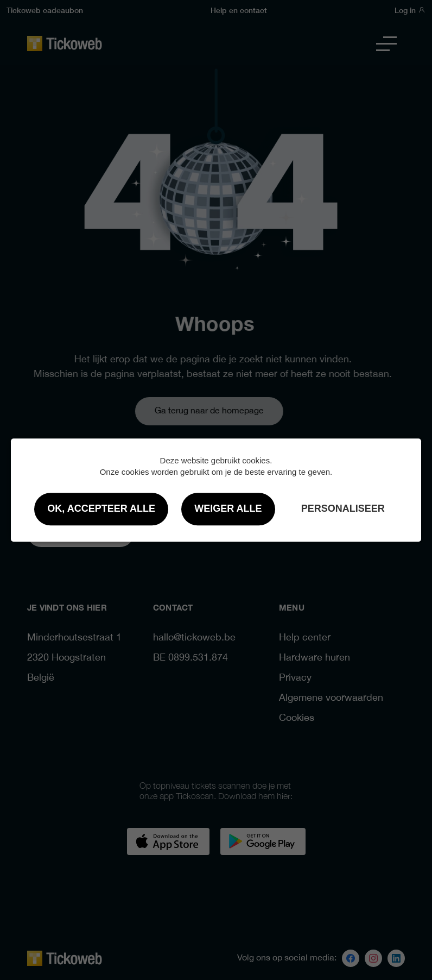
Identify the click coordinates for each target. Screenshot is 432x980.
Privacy (295, 678)
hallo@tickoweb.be (194, 638)
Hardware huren (315, 658)
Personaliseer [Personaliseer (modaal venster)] (343, 508)
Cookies (297, 718)
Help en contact (239, 10)
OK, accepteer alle (101, 508)
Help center (305, 638)
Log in (410, 10)
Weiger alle (228, 508)
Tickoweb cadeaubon (45, 10)
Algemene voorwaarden (331, 698)
